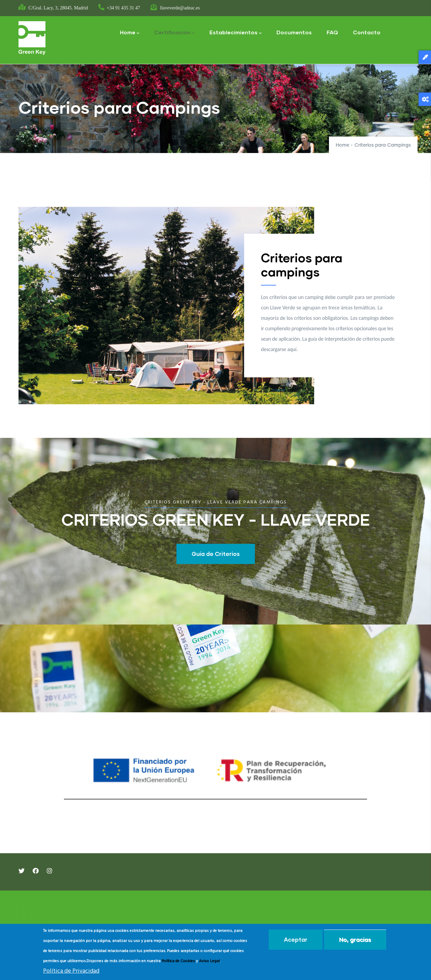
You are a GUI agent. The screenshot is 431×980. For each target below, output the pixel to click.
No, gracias (355, 939)
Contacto (367, 32)
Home (130, 33)
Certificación (174, 33)
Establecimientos (236, 33)
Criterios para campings (302, 265)
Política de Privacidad (71, 971)
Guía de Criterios (216, 554)
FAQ (332, 32)
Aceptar (296, 939)
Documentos (294, 32)
